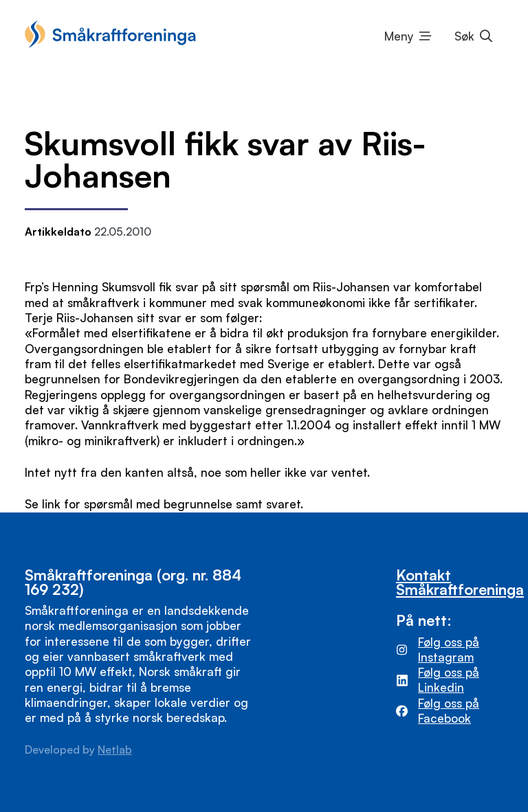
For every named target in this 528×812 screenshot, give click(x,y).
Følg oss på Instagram (449, 650)
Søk (464, 36)
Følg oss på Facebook (449, 711)
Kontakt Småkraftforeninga (460, 582)
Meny (399, 36)
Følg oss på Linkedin (449, 680)
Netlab (115, 749)
